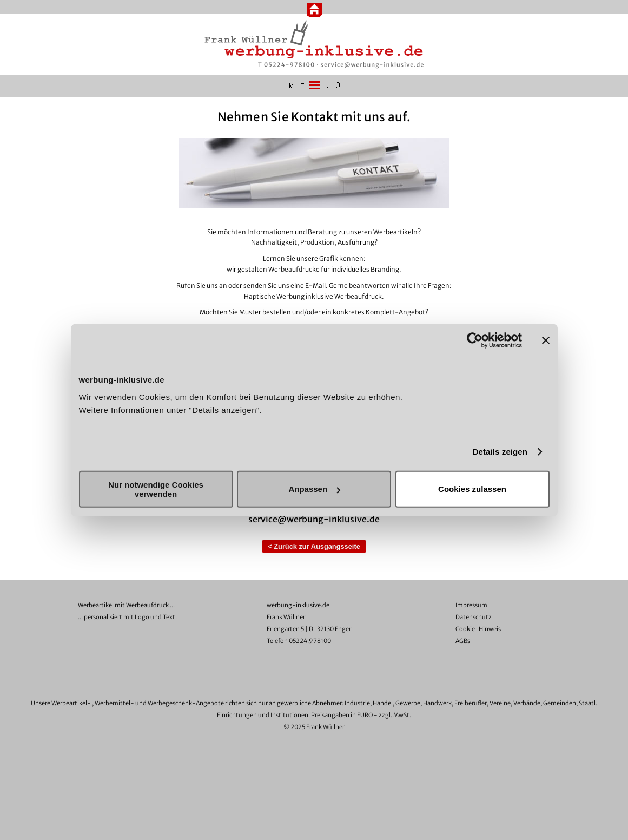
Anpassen (314, 489)
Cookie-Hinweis (478, 629)
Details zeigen (500, 452)
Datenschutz (474, 617)
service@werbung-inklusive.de (314, 519)
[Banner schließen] (546, 340)
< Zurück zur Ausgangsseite (314, 546)
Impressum (471, 605)
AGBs (463, 641)
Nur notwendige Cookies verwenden (156, 489)
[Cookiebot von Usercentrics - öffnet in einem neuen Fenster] (475, 340)
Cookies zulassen (472, 489)
